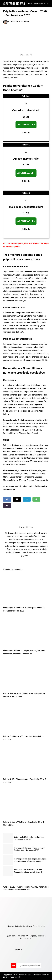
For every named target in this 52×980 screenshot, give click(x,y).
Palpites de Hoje (23, 887)
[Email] (7, 506)
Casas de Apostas (37, 4)
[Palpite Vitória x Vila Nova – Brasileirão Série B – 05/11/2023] (26, 803)
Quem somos (12, 936)
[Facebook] (7, 499)
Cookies (41, 936)
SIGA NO (19, 949)
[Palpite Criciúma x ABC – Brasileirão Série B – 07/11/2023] (26, 717)
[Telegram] (27, 499)
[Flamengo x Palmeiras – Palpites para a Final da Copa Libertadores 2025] (26, 589)
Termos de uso (26, 938)
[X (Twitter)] (17, 499)
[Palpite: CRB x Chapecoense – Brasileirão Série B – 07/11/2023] (26, 760)
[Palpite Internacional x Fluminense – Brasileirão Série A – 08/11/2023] (26, 674)
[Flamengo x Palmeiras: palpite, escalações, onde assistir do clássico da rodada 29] (26, 631)
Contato (22, 936)
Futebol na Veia (9, 887)
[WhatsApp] (36, 499)
